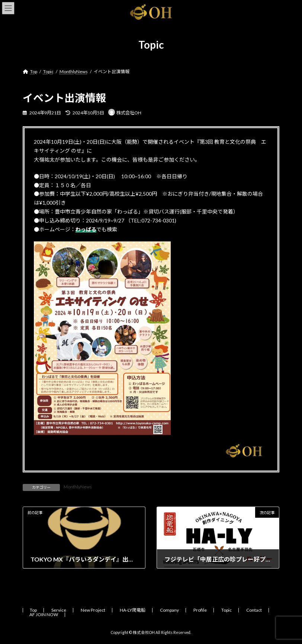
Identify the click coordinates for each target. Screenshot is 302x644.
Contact (254, 610)
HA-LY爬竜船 (133, 610)
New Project (93, 610)
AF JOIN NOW (44, 614)
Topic (226, 610)
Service (59, 610)
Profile (200, 610)
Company (169, 610)
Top (33, 610)
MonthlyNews (78, 487)
